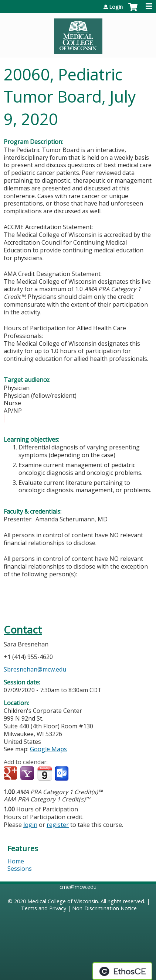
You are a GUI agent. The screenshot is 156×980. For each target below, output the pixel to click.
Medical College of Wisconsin (63, 901)
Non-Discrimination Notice (104, 908)
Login (116, 7)
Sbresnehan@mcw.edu (35, 669)
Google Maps (48, 749)
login (30, 825)
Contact (23, 630)
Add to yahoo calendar (28, 774)
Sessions (20, 869)
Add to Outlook (62, 774)
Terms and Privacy (44, 908)
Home (16, 861)
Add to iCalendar (45, 773)
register (58, 825)
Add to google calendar (11, 774)
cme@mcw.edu (78, 887)
